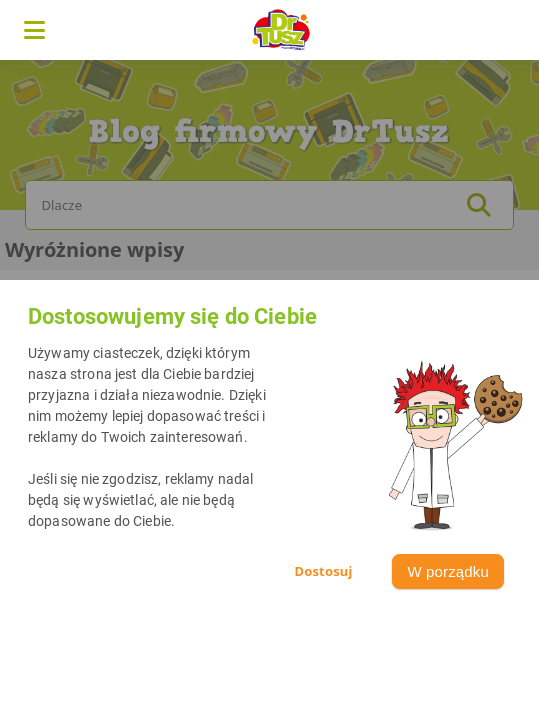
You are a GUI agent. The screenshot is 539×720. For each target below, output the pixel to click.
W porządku (448, 571)
